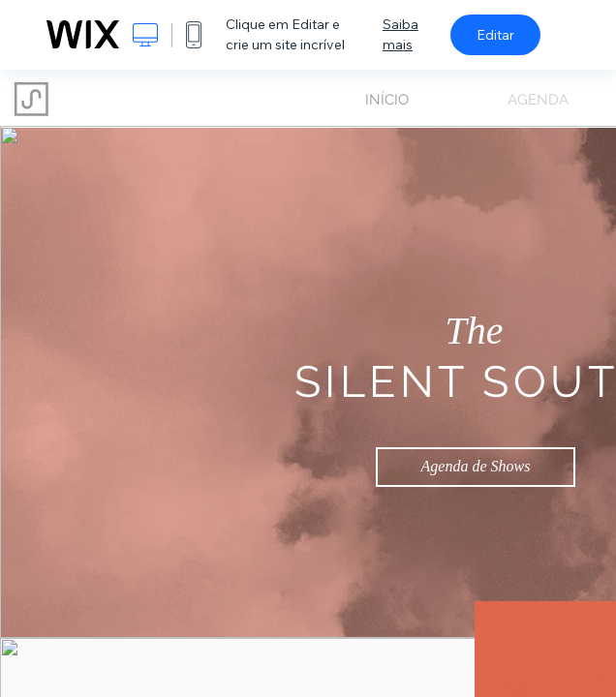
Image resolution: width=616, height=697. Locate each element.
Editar (495, 35)
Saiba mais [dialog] (400, 34)
